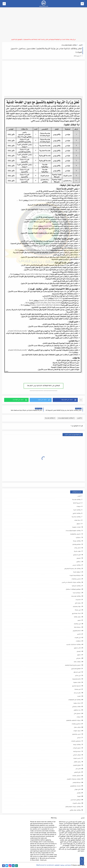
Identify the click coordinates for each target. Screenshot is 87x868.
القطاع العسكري (76, 669)
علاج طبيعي (77, 772)
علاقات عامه (77, 662)
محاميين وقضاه (76, 724)
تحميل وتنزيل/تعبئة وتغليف (73, 665)
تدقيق (79, 655)
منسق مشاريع (76, 686)
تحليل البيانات (77, 748)
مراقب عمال (77, 727)
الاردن (80, 45)
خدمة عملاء (77, 520)
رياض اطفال (77, 762)
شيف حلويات (77, 731)
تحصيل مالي (77, 714)
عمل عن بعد (77, 693)
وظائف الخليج (77, 514)
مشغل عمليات (76, 776)
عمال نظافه (77, 617)
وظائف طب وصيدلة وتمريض (72, 569)
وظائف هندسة (50, 418)
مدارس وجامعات (76, 579)
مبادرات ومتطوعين (75, 786)
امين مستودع (77, 555)
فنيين (79, 621)
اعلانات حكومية (76, 527)
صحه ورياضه (77, 752)
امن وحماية (78, 690)
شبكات (79, 717)
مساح (79, 738)
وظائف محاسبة (76, 517)
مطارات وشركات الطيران (74, 779)
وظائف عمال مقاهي (75, 810)
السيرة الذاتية (77, 503)
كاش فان (78, 769)
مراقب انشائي (77, 755)
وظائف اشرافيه (76, 586)
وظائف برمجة (77, 541)
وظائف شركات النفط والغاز (73, 807)
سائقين (78, 562)
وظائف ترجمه (77, 745)
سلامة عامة (77, 627)
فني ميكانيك (77, 624)
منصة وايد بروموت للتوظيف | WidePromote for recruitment (54, 865)
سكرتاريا (78, 538)
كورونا (79, 796)
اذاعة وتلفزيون (77, 631)
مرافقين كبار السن (76, 800)
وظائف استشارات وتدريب (73, 645)
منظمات (78, 641)
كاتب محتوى (77, 648)
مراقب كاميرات (77, 803)
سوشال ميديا (77, 593)
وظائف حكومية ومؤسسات (69, 45)
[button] (65, 400)
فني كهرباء (78, 638)
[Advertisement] (44, 23)
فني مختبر (78, 676)
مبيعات (79, 507)
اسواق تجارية (77, 572)
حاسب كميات (77, 759)
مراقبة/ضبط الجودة (75, 576)
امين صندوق (77, 672)
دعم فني (78, 658)
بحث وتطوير (77, 710)
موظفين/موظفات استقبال (73, 589)
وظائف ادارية (77, 510)
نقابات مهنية (77, 683)
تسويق (79, 524)
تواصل (79, 793)
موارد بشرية (77, 551)
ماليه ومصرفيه (76, 679)
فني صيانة (78, 610)
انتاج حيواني (78, 790)
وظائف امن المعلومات (74, 700)
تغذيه (79, 696)
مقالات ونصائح (76, 707)
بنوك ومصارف (77, 607)
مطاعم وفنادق (77, 545)
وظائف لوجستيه (76, 596)
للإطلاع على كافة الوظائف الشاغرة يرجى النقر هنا (43, 386)
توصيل (79, 652)
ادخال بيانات (77, 548)
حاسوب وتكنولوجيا (75, 534)
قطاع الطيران (77, 765)
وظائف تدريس (77, 565)
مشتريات (78, 600)
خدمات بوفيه (77, 703)
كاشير (79, 634)
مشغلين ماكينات (76, 741)
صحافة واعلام (77, 783)
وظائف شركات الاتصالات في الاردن (71, 583)
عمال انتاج (78, 603)
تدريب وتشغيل (76, 734)
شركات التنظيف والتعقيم (73, 721)
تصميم (79, 558)
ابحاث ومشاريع (76, 614)
